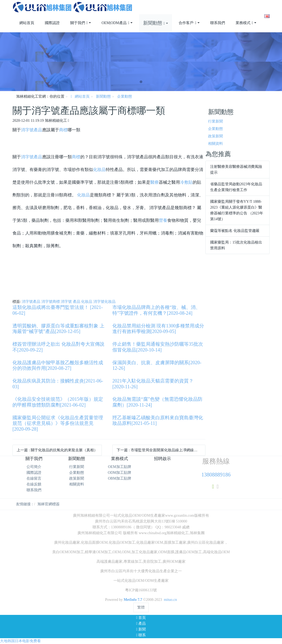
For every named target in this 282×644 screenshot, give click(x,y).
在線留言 (34, 478)
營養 (163, 220)
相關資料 (215, 144)
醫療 (155, 182)
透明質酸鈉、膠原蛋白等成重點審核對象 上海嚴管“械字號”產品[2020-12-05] (58, 329)
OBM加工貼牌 (120, 478)
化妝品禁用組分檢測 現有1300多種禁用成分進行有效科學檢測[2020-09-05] (158, 329)
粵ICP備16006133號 (141, 590)
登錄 (258, 3)
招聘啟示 (162, 459)
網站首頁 (27, 23)
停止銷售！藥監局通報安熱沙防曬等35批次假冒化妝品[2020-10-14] (158, 347)
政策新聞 (215, 136)
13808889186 (216, 475)
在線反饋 (34, 484)
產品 (38, 130)
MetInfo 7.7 (133, 600)
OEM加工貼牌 (120, 467)
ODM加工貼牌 (120, 473)
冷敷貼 (186, 182)
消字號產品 (31, 302)
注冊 (266, 3)
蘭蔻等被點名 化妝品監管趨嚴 (235, 231)
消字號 (27, 130)
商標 (63, 130)
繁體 (141, 607)
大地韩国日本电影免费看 (20, 641)
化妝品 (99, 170)
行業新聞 (215, 121)
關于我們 (34, 459)
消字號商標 (51, 302)
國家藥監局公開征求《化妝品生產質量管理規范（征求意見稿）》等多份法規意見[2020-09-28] (58, 423)
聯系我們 (34, 490)
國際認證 (34, 473)
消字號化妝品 (104, 302)
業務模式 (120, 459)
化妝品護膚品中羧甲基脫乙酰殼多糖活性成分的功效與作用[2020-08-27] (58, 366)
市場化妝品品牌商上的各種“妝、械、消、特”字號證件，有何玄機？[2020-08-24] (156, 310)
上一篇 (57, 450)
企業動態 (125, 96)
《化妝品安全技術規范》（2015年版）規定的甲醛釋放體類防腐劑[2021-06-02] (58, 402)
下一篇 (161, 450)
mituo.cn (170, 600)
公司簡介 (34, 467)
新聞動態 (103, 96)
